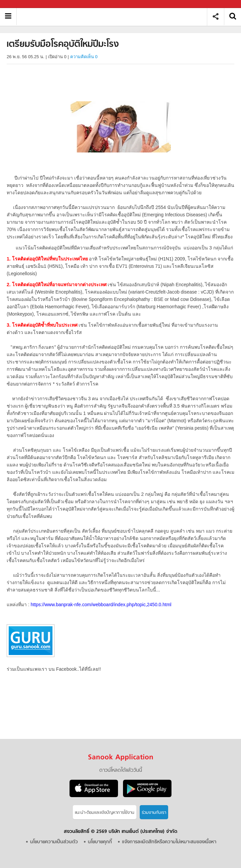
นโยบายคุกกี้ (100, 842)
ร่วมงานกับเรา (154, 813)
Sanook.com (20, 4)
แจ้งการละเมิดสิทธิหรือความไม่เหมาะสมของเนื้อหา (169, 842)
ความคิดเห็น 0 (84, 57)
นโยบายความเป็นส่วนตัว (54, 842)
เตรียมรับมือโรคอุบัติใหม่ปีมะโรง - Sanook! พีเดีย (114, 17)
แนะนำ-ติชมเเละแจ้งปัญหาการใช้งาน (105, 813)
